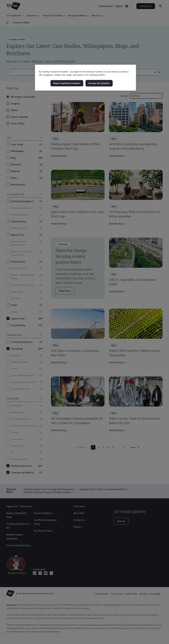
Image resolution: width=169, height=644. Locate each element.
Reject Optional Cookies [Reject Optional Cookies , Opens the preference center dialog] (67, 83)
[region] (85, 78)
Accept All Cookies (99, 83)
